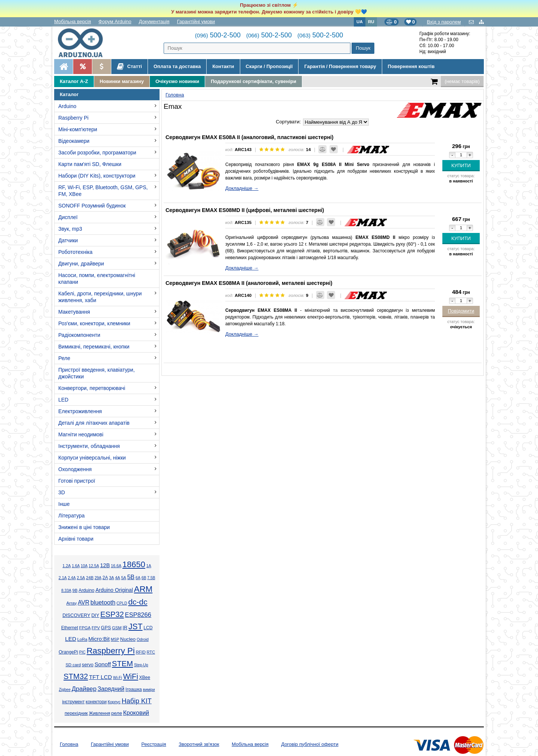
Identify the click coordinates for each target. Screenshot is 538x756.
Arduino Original (114, 590)
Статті (129, 67)
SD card (73, 665)
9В (75, 590)
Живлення (100, 713)
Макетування (74, 312)
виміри (149, 690)
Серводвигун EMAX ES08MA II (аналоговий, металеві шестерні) (249, 283)
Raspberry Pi (73, 118)
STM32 (76, 676)
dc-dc (138, 602)
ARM (143, 589)
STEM (123, 664)
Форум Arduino (115, 21)
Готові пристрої (77, 481)
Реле (64, 358)
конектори (96, 702)
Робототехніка (75, 252)
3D (62, 492)
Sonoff (103, 664)
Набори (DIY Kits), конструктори (97, 176)
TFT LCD (100, 677)
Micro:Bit (99, 639)
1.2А (67, 566)
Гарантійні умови (196, 21)
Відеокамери (74, 141)
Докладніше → (242, 188)
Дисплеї (68, 217)
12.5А (94, 566)
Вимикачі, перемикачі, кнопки (94, 347)
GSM (117, 628)
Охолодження (75, 469)
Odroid (143, 639)
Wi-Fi (117, 678)
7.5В (151, 578)
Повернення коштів (411, 66)
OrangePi (68, 652)
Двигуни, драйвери (81, 264)
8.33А (66, 591)
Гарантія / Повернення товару (340, 66)
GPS (106, 628)
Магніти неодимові (81, 434)
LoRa (82, 639)
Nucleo (128, 639)
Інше (64, 504)
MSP (115, 640)
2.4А (72, 578)
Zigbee (64, 690)
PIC (82, 652)
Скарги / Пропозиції (269, 66)
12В (105, 565)
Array (71, 603)
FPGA (85, 628)
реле (117, 713)
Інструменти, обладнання (89, 446)
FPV (96, 628)
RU (371, 21)
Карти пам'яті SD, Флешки (90, 164)
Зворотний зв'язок (199, 744)
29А (98, 578)
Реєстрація (154, 744)
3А (112, 578)
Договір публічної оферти (310, 744)
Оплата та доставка (177, 66)
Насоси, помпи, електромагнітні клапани (97, 279)
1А (149, 566)
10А (84, 566)
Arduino (67, 106)
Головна (69, 744)
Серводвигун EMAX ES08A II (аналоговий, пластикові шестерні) (250, 137)
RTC (151, 652)
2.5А (81, 578)
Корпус (114, 702)
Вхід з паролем (444, 22)
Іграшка (134, 689)
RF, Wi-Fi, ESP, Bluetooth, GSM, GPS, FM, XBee (103, 191)
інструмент (73, 702)
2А (105, 578)
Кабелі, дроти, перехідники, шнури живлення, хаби (100, 297)
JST (136, 627)
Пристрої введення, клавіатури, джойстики (97, 373)
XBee (145, 677)
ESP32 (112, 614)
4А (118, 578)
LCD (148, 628)
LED (63, 400)
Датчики (68, 240)
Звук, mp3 (70, 229)
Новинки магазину (122, 81)
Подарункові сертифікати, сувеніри (253, 81)
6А (138, 578)
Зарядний (111, 689)
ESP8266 (138, 615)
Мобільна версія (73, 21)
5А (123, 578)
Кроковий (136, 713)
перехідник (76, 713)
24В (90, 578)
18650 (134, 564)
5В (131, 577)
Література (72, 516)
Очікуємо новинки (177, 81)
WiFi (131, 676)
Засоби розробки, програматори (97, 153)
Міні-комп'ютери (78, 129)
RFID (140, 652)
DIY (95, 615)
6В (144, 578)
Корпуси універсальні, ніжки (92, 458)
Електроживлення (80, 411)
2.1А (63, 578)
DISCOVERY (76, 615)
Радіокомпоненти (79, 335)
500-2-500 (218, 35)
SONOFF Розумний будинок (92, 206)
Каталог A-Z (74, 81)
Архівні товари (76, 539)
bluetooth (103, 602)
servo (88, 665)
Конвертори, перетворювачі (92, 388)
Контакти (223, 66)
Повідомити (461, 311)
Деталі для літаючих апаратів (94, 423)
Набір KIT (136, 701)
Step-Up (141, 665)
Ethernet (70, 628)
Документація (154, 21)
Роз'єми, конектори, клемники (94, 323)
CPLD (122, 603)
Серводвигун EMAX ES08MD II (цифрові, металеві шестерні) (245, 210)
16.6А (116, 566)
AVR (84, 603)
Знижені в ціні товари (84, 527)
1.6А (76, 566)
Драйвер (84, 689)
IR (125, 628)
